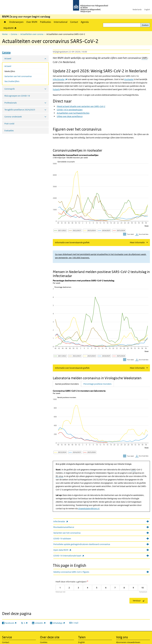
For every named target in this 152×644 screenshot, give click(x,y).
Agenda (85, 22)
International (61, 22)
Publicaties (46, 22)
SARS (145, 58)
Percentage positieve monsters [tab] (97, 384)
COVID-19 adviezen (62, 539)
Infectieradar (67, 521)
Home (5, 22)
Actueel (8, 66)
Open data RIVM (68, 550)
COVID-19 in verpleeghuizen (70, 110)
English (147, 10)
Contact (74, 22)
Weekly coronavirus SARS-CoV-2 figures (71, 572)
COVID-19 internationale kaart (75, 556)
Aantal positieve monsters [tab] (68, 384)
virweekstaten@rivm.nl (89, 508)
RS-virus (59, 476)
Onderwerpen (16, 22)
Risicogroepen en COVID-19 (17, 96)
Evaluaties (9, 131)
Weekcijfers (17, 71)
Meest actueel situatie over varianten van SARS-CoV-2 (81, 106)
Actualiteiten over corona (32, 34)
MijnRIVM (11, 28)
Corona (14, 34)
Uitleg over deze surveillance (70, 116)
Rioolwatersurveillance (64, 527)
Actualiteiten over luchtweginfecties (73, 113)
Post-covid (9, 124)
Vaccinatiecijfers (12, 81)
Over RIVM (32, 22)
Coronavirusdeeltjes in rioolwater (78, 150)
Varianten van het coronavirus (18, 76)
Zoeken (145, 25)
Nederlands (137, 10)
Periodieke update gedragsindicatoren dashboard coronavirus (82, 544)
